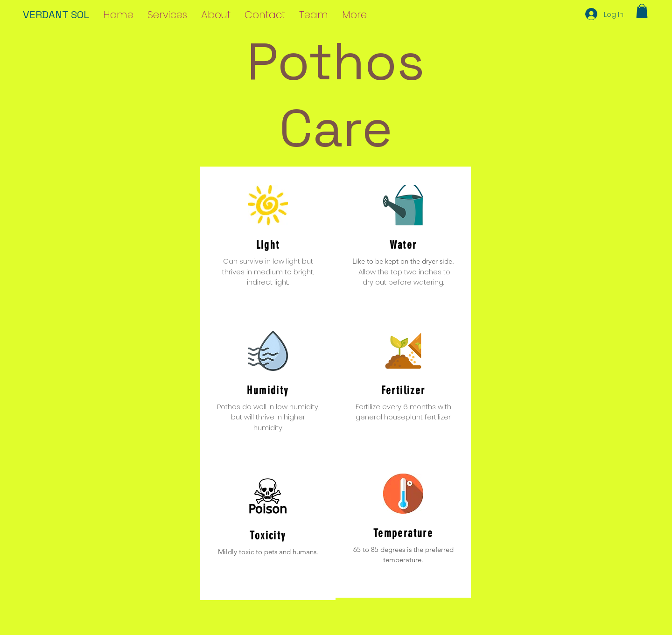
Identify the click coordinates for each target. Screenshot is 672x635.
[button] (642, 11)
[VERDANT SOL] (64, 14)
